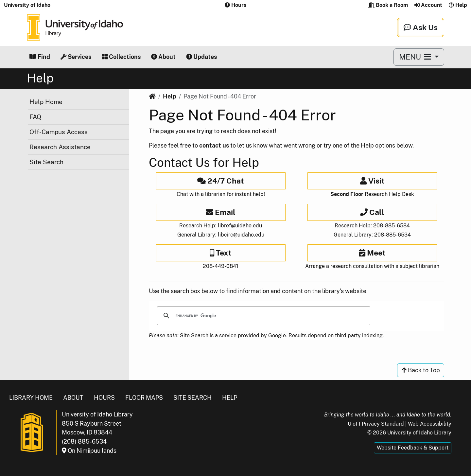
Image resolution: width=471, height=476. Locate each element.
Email (221, 212)
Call (372, 212)
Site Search (46, 162)
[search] (263, 316)
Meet (372, 253)
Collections (121, 57)
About (163, 57)
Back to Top (421, 370)
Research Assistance (60, 147)
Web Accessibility (430, 424)
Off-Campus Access (59, 132)
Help (458, 5)
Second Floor (347, 194)
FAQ (35, 117)
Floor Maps (144, 398)
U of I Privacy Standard (376, 424)
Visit (372, 181)
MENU (416, 57)
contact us (214, 145)
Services (76, 57)
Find (40, 57)
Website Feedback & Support (413, 448)
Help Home (46, 102)
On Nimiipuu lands (89, 451)
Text (221, 253)
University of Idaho (27, 5)
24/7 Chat (221, 181)
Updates (201, 57)
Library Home (31, 398)
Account (428, 5)
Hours (104, 398)
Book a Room (388, 5)
